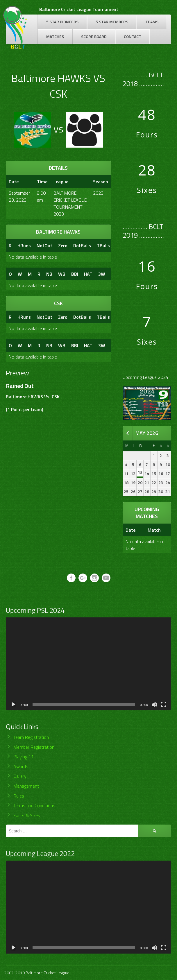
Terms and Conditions (34, 805)
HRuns (24, 246)
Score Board (94, 36)
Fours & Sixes (27, 815)
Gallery (20, 776)
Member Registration (34, 747)
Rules (19, 796)
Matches (55, 36)
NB (49, 274)
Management (26, 786)
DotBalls (82, 246)
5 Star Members (112, 22)
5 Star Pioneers (62, 22)
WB (62, 274)
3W (102, 274)
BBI (75, 274)
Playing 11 (24, 757)
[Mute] (154, 705)
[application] (88, 664)
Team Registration (31, 737)
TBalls (103, 246)
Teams (152, 22)
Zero (63, 246)
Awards (21, 766)
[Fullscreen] (164, 705)
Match (154, 530)
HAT (88, 274)
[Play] (13, 705)
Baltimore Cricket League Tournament (79, 9)
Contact (133, 36)
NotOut (44, 246)
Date (130, 530)
